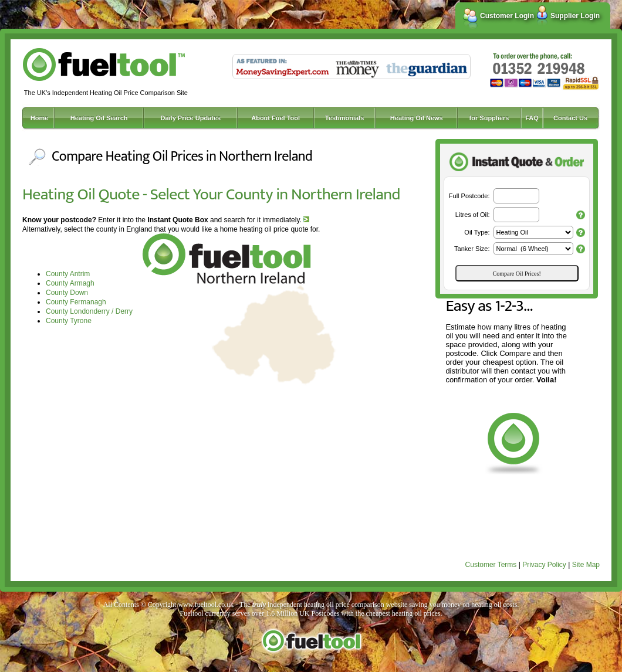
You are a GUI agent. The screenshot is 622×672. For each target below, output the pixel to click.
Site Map (586, 565)
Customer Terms (491, 565)
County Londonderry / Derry (89, 311)
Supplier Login (575, 16)
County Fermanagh (76, 302)
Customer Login (507, 16)
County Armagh (70, 283)
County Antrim (68, 274)
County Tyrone (69, 321)
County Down (67, 293)
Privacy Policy (544, 565)
